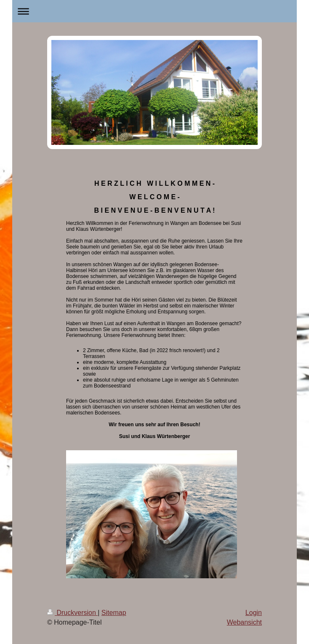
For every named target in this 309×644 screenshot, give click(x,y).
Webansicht (244, 622)
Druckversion (72, 613)
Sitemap (114, 613)
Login (254, 613)
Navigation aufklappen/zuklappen (154, 11)
